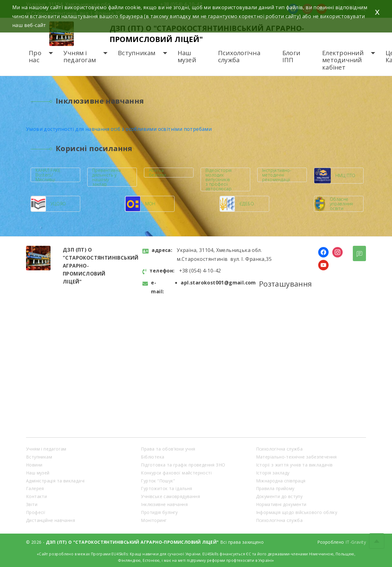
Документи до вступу (279, 496)
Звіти (32, 504)
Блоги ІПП (291, 57)
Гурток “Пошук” (158, 481)
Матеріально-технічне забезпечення (296, 457)
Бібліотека (153, 457)
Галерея (35, 488)
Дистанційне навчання (51, 520)
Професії (36, 512)
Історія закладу (273, 473)
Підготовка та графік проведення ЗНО (183, 465)
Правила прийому (275, 488)
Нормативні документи (281, 504)
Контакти (36, 496)
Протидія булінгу (159, 512)
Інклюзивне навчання (164, 504)
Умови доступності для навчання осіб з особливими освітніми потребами (119, 129)
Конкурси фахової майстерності (176, 473)
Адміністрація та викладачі (55, 481)
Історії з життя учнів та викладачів (294, 465)
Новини (34, 465)
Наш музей (187, 57)
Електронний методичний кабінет (343, 60)
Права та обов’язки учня (168, 449)
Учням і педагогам (80, 57)
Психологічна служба (239, 57)
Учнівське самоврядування (170, 496)
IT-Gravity (356, 542)
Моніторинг (154, 520)
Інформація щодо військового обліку (297, 512)
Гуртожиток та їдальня (166, 488)
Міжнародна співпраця (281, 481)
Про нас (35, 57)
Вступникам (137, 53)
